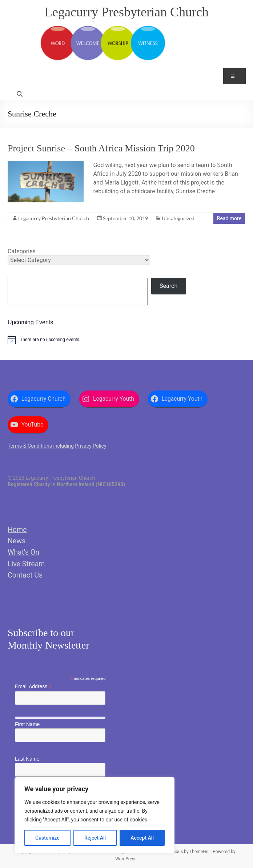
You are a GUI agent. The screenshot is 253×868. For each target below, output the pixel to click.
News (17, 541)
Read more (229, 218)
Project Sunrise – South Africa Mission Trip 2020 (101, 148)
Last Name (27, 759)
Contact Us (25, 575)
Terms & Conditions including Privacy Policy (57, 446)
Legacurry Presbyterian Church (126, 12)
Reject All (95, 838)
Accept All (142, 838)
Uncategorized (178, 218)
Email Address (33, 687)
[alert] (126, 340)
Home (17, 530)
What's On (23, 552)
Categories (22, 251)
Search (168, 286)
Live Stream (26, 564)
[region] (95, 815)
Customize (47, 838)
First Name (27, 724)
